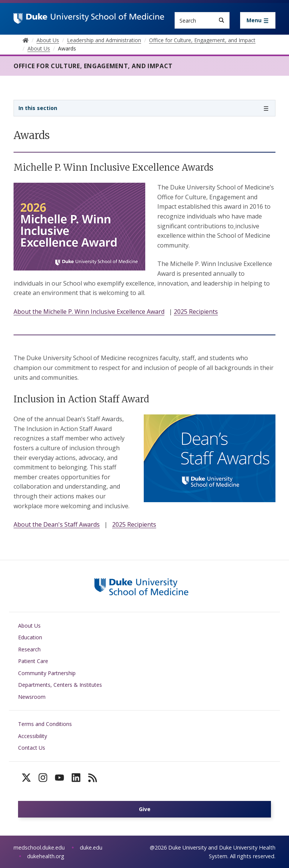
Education (30, 637)
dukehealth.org (46, 856)
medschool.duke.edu (39, 847)
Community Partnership (47, 673)
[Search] (221, 20)
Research (29, 649)
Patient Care (33, 661)
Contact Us (32, 748)
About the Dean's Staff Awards (57, 524)
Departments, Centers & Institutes (60, 685)
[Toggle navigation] (258, 20)
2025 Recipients (196, 312)
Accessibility (33, 736)
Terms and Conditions (45, 724)
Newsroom (32, 697)
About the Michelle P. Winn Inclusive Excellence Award (89, 312)
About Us (29, 626)
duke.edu (91, 847)
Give (145, 809)
